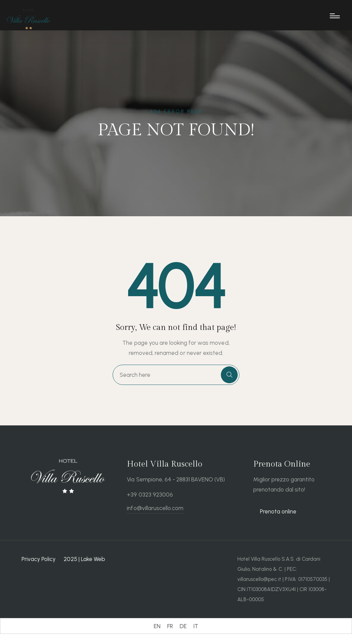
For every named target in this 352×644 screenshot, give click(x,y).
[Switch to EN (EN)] (157, 626)
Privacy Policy (39, 559)
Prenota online (278, 511)
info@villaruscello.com (155, 508)
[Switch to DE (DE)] (183, 626)
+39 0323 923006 (150, 495)
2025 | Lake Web (84, 559)
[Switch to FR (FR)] (170, 626)
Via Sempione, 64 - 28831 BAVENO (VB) (176, 479)
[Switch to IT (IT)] (196, 626)
